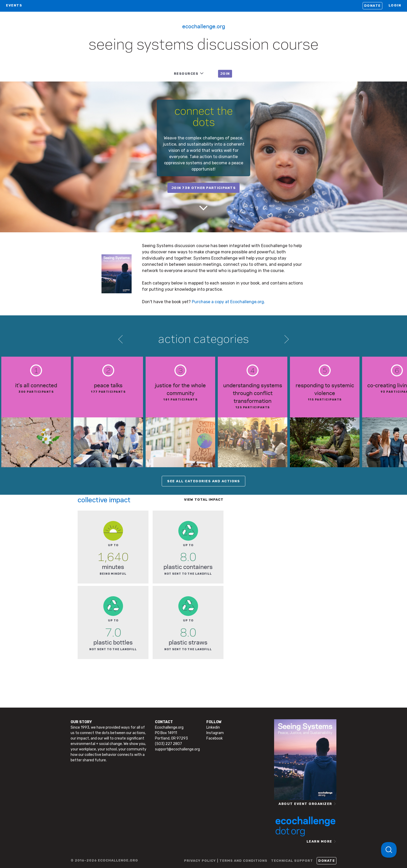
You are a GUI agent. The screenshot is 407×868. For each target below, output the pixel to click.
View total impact (204, 500)
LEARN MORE (319, 841)
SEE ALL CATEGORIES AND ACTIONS (203, 481)
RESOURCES (186, 74)
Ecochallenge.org (204, 26)
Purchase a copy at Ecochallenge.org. (228, 302)
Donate (372, 6)
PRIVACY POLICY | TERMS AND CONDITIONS (226, 861)
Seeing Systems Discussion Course (203, 45)
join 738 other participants (203, 188)
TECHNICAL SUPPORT (292, 861)
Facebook (215, 738)
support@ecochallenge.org (177, 749)
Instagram (215, 733)
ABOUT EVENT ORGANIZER (305, 804)
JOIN (225, 74)
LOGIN (395, 5)
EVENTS (14, 5)
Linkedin (213, 727)
